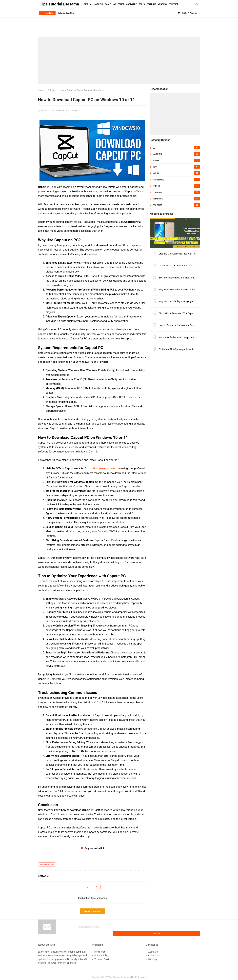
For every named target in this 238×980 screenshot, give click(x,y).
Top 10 (157, 186)
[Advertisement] (119, 60)
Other (157, 173)
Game (156, 161)
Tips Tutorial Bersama (119, 975)
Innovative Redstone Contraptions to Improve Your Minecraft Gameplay (195, 337)
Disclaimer (100, 949)
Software (60, 111)
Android (158, 154)
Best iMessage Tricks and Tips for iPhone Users (183, 278)
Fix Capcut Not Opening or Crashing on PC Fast (183, 349)
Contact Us (154, 953)
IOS (155, 167)
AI (154, 148)
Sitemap (152, 957)
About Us (153, 949)
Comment (74, 111)
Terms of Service (103, 957)
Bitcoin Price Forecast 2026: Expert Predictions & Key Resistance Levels (195, 313)
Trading (158, 193)
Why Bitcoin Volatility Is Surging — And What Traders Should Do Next (193, 301)
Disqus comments (92, 911)
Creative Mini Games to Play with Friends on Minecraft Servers (190, 254)
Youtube (158, 205)
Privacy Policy (101, 953)
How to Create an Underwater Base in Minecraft (183, 325)
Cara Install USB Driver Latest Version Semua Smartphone (188, 266)
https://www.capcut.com (106, 468)
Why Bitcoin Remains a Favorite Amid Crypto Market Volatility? (191, 290)
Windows (158, 199)
